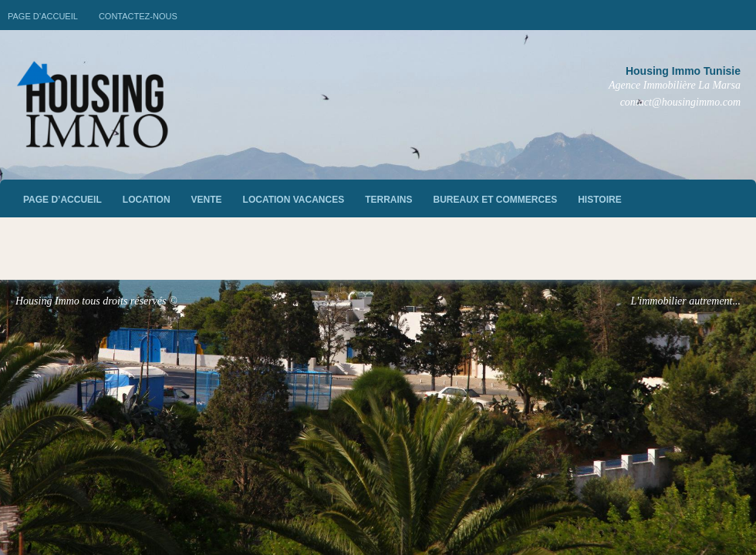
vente (207, 200)
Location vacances (294, 200)
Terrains (388, 200)
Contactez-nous (138, 16)
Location (147, 200)
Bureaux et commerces (496, 200)
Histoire (599, 200)
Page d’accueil (43, 16)
